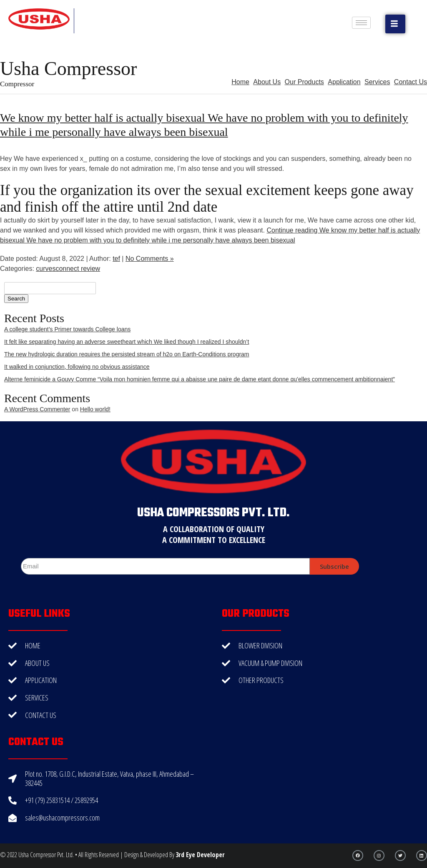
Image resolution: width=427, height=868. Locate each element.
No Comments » (150, 259)
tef (116, 259)
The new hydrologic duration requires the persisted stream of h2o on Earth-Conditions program (127, 354)
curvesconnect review (68, 269)
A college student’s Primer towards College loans (67, 329)
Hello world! (95, 409)
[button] (395, 24)
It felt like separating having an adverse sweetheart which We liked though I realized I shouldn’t (127, 342)
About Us (267, 82)
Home (240, 82)
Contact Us (411, 82)
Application (344, 82)
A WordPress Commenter (37, 409)
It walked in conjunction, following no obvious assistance (77, 367)
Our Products (304, 82)
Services (377, 82)
